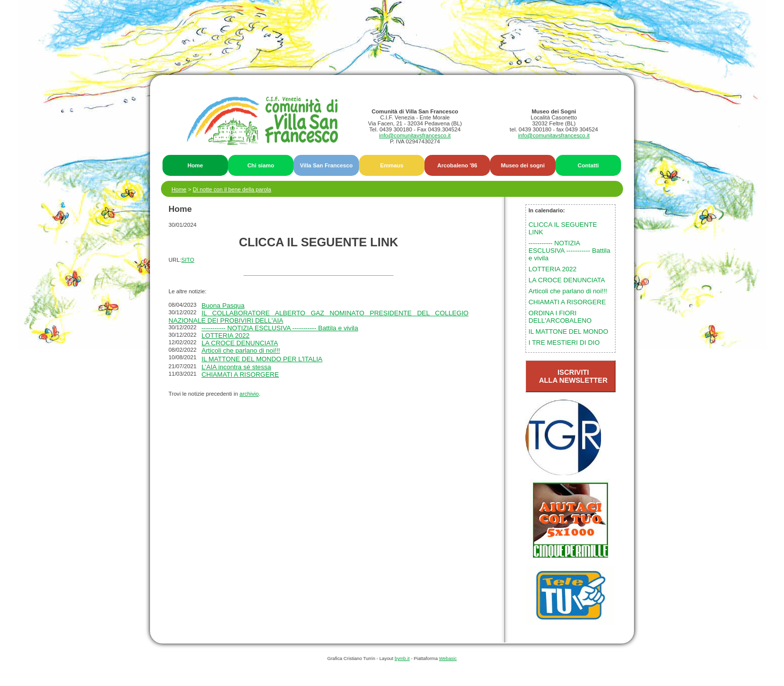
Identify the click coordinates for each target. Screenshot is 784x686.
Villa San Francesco (326, 165)
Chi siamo (261, 165)
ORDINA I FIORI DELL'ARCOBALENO (560, 317)
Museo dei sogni (523, 165)
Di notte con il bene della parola (232, 189)
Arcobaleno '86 (457, 165)
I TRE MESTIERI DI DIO (564, 343)
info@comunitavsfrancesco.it (415, 135)
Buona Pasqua (223, 306)
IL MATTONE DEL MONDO (568, 332)
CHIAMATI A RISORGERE (240, 374)
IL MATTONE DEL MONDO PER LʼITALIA (262, 359)
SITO (188, 260)
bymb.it (402, 659)
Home (195, 165)
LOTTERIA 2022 (225, 336)
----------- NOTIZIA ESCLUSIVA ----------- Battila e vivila (280, 328)
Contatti (588, 165)
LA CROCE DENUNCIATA (240, 343)
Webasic (448, 659)
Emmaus (392, 165)
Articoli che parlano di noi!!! (241, 350)
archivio (249, 394)
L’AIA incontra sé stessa (236, 367)
